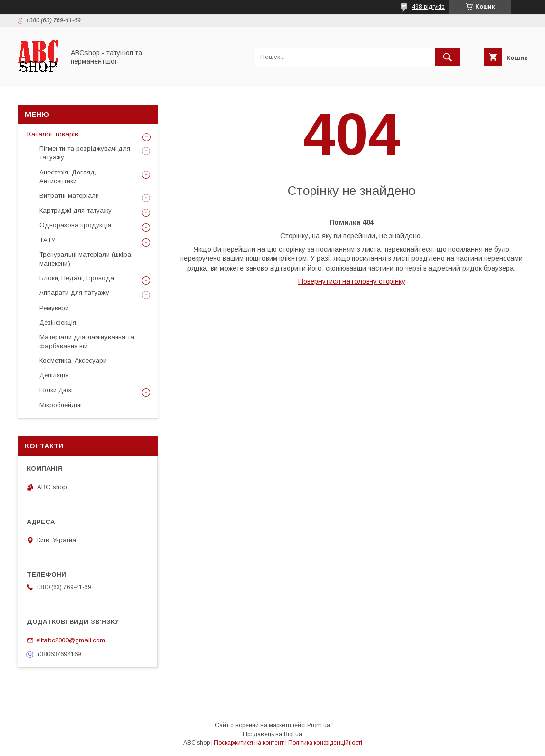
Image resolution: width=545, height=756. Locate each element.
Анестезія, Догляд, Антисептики (68, 177)
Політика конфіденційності (325, 743)
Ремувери (54, 308)
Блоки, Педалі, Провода (77, 278)
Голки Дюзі (56, 390)
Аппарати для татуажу (74, 293)
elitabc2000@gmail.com (71, 640)
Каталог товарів (53, 134)
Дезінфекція (58, 322)
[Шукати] (448, 57)
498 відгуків (428, 7)
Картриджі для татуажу (76, 210)
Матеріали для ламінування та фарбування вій (87, 341)
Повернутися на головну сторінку (352, 281)
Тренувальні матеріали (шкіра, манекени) (86, 259)
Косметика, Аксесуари (73, 360)
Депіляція (54, 375)
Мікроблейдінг (61, 405)
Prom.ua (319, 725)
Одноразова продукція (75, 225)
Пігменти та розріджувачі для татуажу (85, 153)
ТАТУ (47, 240)
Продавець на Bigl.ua (272, 734)
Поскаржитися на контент (249, 743)
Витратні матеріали (69, 196)
